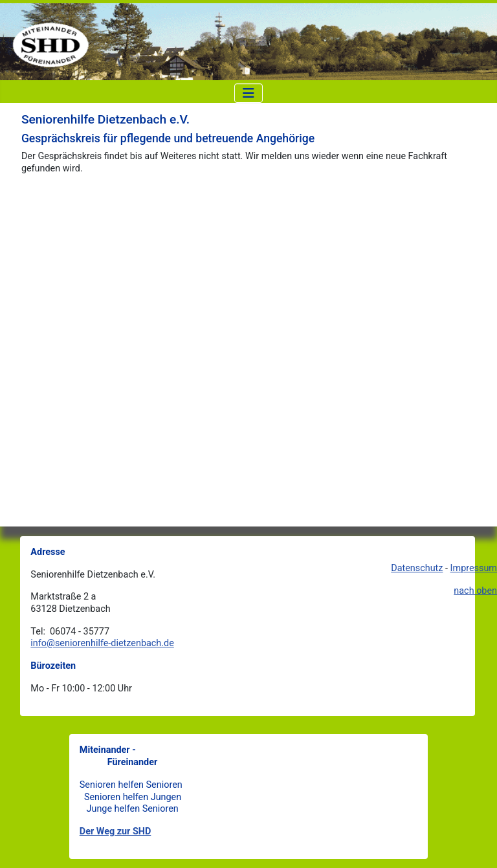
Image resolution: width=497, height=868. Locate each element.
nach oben (475, 591)
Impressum (474, 568)
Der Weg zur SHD (116, 831)
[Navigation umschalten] (248, 93)
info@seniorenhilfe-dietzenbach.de (102, 643)
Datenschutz (417, 568)
